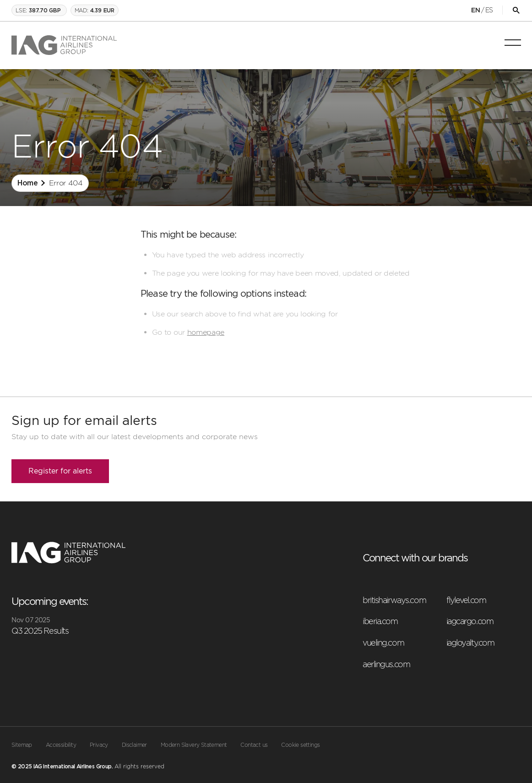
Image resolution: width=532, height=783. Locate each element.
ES (489, 10)
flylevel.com (466, 600)
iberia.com (380, 621)
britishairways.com (394, 600)
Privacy (99, 745)
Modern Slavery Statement (194, 745)
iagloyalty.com (470, 643)
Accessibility (61, 745)
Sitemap (22, 745)
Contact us (254, 745)
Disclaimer (134, 745)
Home (28, 183)
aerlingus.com (386, 664)
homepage (206, 332)
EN (475, 11)
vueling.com (383, 643)
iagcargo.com (470, 621)
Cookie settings (300, 745)
